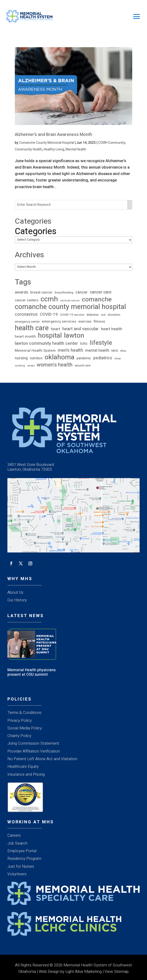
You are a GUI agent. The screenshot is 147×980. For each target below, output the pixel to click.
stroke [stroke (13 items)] (31, 366)
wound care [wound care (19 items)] (83, 366)
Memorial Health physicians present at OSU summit (31, 672)
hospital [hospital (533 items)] (50, 336)
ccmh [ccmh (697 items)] (49, 299)
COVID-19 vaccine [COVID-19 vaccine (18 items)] (72, 315)
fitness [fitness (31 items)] (99, 321)
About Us (15, 592)
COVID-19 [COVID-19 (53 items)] (49, 314)
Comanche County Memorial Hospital (47, 143)
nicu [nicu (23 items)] (123, 351)
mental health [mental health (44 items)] (97, 351)
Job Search (17, 843)
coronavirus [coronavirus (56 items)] (26, 314)
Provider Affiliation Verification (34, 751)
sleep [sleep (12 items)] (118, 358)
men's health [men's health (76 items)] (70, 350)
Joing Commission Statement (33, 743)
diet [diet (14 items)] (103, 315)
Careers (14, 835)
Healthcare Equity (23, 766)
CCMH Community (112, 143)
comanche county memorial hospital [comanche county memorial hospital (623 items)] (70, 307)
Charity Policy (19, 736)
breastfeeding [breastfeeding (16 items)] (64, 293)
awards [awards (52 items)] (21, 292)
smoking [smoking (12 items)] (20, 366)
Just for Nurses (21, 866)
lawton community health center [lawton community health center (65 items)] (46, 343)
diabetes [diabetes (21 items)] (93, 315)
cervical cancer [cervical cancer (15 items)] (70, 301)
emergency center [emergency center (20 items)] (27, 322)
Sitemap (121, 972)
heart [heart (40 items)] (55, 329)
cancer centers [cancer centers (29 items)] (27, 300)
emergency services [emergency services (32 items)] (59, 321)
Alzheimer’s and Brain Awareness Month (53, 135)
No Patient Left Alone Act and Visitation (42, 759)
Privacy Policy (20, 720)
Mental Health (76, 149)
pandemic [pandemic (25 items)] (84, 358)
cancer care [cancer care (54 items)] (101, 292)
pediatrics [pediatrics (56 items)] (103, 358)
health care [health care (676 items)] (32, 328)
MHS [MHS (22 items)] (115, 351)
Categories (36, 231)
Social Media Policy (25, 728)
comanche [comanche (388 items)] (97, 299)
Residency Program (24, 859)
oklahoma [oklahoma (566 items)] (60, 357)
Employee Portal (22, 851)
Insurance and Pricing (26, 774)
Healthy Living (54, 149)
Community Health (29, 149)
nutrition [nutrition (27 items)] (36, 358)
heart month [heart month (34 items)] (25, 336)
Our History (17, 600)
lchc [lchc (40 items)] (84, 344)
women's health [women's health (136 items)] (55, 365)
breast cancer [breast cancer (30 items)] (41, 292)
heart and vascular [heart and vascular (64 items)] (81, 329)
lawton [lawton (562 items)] (74, 336)
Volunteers (17, 874)
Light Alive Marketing (84, 972)
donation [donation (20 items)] (114, 315)
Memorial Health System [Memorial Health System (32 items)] (35, 351)
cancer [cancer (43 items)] (81, 292)
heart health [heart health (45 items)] (112, 329)
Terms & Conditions (24, 713)
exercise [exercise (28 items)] (85, 322)
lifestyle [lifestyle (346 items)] (101, 343)
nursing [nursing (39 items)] (21, 358)
